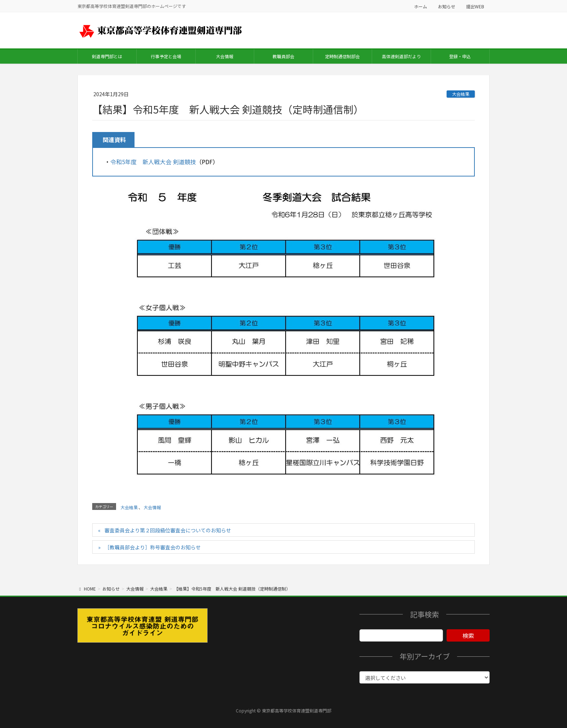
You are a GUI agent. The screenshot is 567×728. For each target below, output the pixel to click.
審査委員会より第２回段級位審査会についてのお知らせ (168, 530)
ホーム (421, 6)
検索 (468, 635)
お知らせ (447, 6)
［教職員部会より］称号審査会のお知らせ (153, 547)
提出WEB (475, 6)
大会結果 (461, 94)
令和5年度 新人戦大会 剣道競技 (153, 162)
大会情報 (152, 507)
